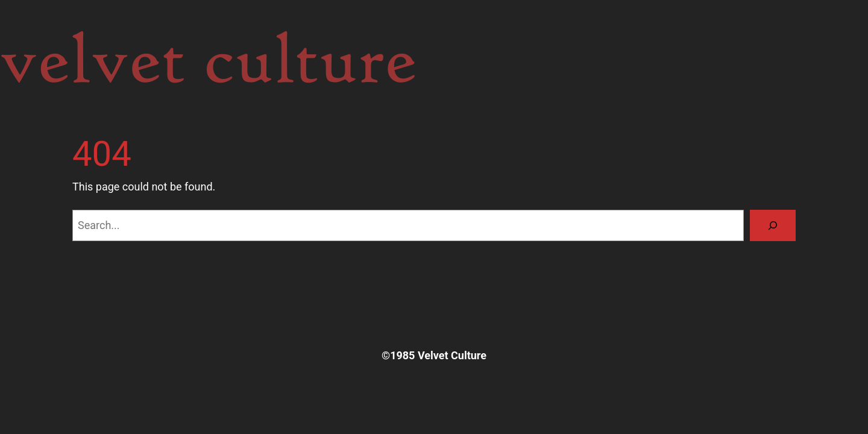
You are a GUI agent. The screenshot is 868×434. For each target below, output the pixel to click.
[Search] (773, 225)
